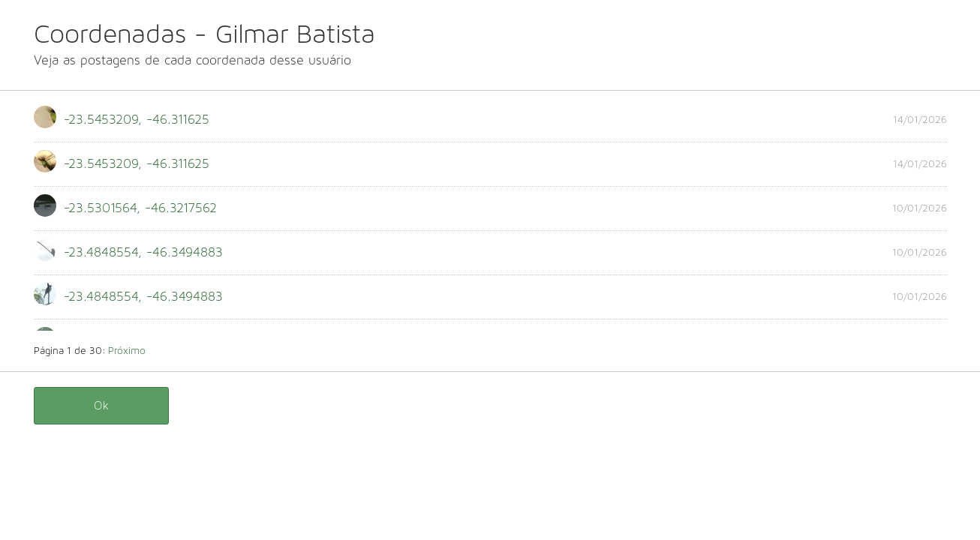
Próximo (127, 351)
